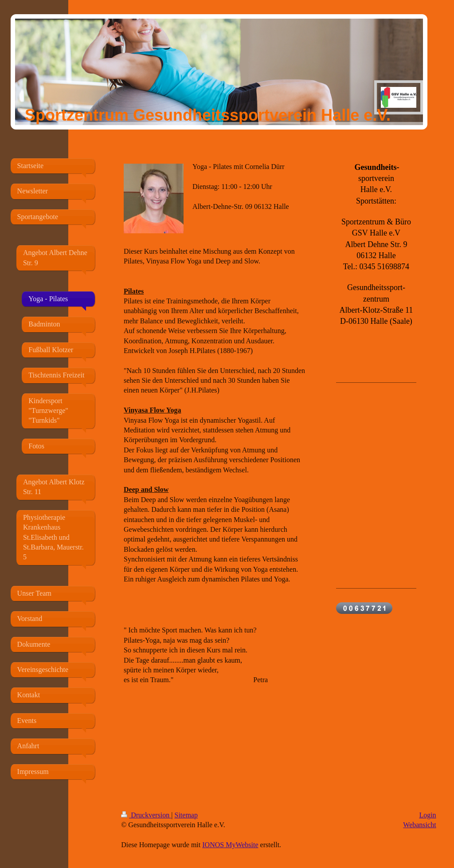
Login (427, 815)
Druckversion (146, 815)
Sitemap (186, 815)
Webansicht (419, 825)
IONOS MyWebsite (230, 845)
